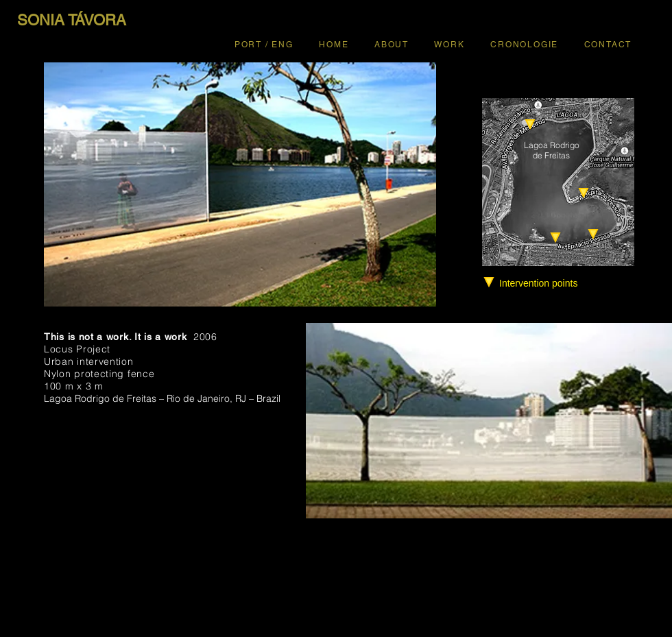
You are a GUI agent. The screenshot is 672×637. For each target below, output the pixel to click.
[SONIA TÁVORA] (71, 21)
